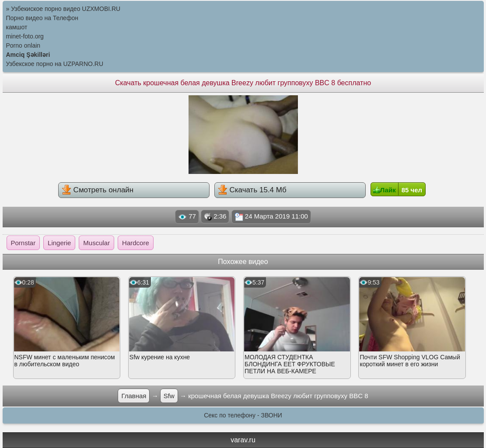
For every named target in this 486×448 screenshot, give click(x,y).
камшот (17, 27)
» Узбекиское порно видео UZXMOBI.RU (63, 9)
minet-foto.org (25, 36)
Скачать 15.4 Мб (252, 190)
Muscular (96, 243)
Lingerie (59, 243)
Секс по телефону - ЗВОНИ (243, 415)
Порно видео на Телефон (42, 18)
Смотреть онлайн (98, 190)
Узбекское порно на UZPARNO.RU (55, 64)
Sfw (169, 396)
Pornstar (23, 243)
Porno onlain (23, 45)
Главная (134, 396)
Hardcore (136, 243)
